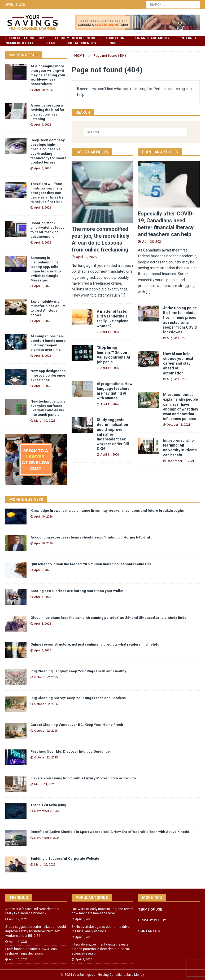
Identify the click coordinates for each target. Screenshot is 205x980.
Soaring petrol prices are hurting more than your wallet (77, 591)
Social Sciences (81, 43)
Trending (19, 898)
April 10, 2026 (43, 90)
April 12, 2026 (86, 257)
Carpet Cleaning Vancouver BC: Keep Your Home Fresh (77, 725)
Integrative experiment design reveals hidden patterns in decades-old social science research (101, 949)
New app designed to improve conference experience (48, 375)
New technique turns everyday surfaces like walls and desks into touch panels (48, 408)
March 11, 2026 (45, 784)
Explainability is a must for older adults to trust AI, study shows (48, 308)
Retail (50, 43)
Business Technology (25, 38)
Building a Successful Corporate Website (65, 858)
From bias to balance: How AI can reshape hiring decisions (31, 951)
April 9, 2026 (43, 125)
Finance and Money (152, 38)
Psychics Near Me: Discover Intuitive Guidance (70, 751)
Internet (189, 38)
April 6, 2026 (43, 243)
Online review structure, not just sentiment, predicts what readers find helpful (95, 644)
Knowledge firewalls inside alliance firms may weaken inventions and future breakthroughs (107, 511)
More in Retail (23, 55)
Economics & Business (75, 38)
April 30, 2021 (152, 242)
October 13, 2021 (178, 425)
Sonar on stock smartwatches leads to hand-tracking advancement (47, 230)
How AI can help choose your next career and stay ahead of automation (178, 363)
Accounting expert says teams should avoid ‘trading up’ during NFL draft (91, 537)
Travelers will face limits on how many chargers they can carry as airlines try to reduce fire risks (47, 193)
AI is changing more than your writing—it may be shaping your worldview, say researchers (48, 75)
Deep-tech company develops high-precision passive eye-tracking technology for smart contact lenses (48, 151)
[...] (123, 295)
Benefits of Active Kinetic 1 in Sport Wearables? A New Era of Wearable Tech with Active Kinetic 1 (111, 832)
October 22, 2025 (46, 677)
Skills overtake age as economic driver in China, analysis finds (101, 929)
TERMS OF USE (150, 909)
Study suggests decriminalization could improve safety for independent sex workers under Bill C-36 (113, 434)
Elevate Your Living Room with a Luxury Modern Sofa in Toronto (83, 778)
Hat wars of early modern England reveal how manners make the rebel (102, 911)
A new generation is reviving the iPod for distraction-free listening (48, 112)
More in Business (26, 500)
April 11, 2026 (110, 404)
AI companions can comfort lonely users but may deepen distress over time (48, 343)
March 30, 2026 (45, 421)
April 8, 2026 (43, 168)
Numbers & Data (20, 43)
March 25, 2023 (45, 865)
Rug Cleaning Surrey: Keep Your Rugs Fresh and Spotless (78, 698)
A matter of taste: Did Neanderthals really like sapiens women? (32, 911)
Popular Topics (92, 898)
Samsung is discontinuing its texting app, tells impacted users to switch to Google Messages (46, 269)
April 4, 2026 (43, 356)
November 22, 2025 (48, 811)
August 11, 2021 (178, 338)
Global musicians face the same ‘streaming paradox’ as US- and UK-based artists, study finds (108, 618)
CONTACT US (149, 931)
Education (115, 38)
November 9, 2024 (47, 838)
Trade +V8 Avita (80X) (48, 805)
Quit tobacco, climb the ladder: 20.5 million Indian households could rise (91, 564)
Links (111, 43)
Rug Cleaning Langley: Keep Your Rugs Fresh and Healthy (78, 671)
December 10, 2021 (180, 461)
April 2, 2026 (43, 386)
